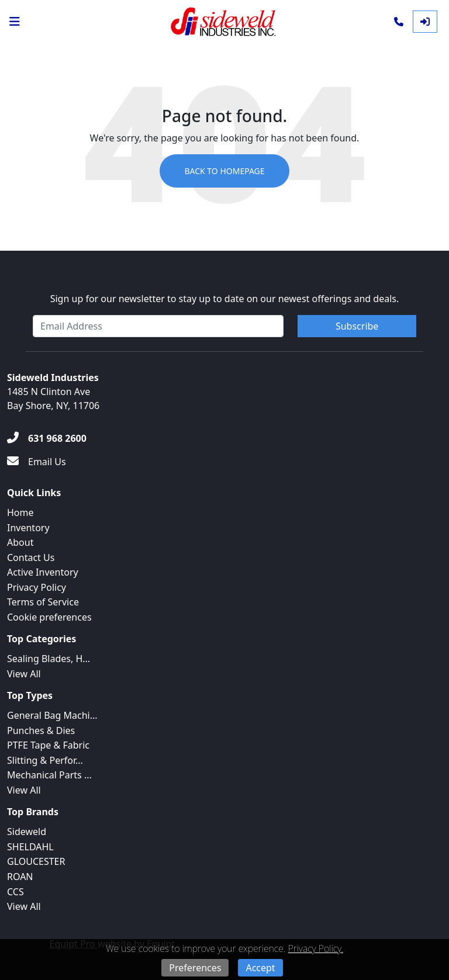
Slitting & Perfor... (45, 760)
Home (20, 512)
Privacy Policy (37, 587)
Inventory (28, 528)
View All (24, 674)
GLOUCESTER (36, 861)
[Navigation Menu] (15, 22)
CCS (15, 892)
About (20, 542)
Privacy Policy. (316, 948)
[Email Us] (37, 462)
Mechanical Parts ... (49, 775)
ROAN (20, 877)
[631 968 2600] (47, 438)
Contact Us (31, 557)
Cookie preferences (49, 617)
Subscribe (357, 326)
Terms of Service (43, 602)
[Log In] (425, 22)
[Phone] (399, 22)
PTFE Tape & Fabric (48, 745)
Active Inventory (43, 572)
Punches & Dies (41, 730)
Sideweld (27, 832)
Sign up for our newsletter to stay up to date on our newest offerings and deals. (225, 299)
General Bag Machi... (52, 715)
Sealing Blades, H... (49, 659)
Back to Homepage (224, 171)
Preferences (195, 968)
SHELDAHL (30, 847)
